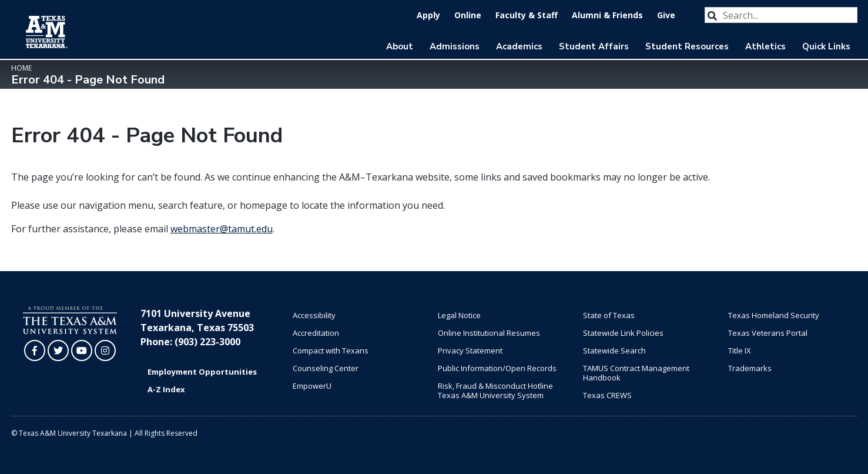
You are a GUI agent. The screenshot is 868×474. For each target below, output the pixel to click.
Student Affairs (594, 46)
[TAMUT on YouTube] (82, 351)
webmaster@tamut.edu (222, 229)
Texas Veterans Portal (768, 333)
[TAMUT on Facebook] (35, 351)
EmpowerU (312, 386)
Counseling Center (326, 368)
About (400, 46)
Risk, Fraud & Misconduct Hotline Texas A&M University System (495, 390)
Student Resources (687, 46)
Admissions (455, 46)
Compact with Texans (331, 351)
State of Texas (609, 315)
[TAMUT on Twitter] (58, 351)
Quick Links (826, 46)
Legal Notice (459, 315)
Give (666, 15)
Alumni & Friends (607, 15)
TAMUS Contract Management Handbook (636, 373)
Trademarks (750, 368)
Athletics (765, 46)
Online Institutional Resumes (489, 333)
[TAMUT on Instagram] (105, 351)
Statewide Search (614, 351)
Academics (519, 46)
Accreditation (316, 333)
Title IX (740, 351)
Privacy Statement (470, 351)
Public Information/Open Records (497, 368)
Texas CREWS (607, 395)
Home (21, 68)
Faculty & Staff (527, 15)
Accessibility (314, 315)
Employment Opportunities (202, 372)
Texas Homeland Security (774, 315)
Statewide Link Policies (623, 333)
